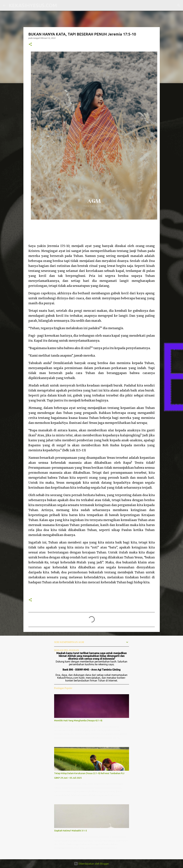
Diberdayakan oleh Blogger (91, 864)
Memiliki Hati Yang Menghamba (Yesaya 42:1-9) (78, 721)
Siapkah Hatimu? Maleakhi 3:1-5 (70, 831)
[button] (30, 44)
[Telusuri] (61, 5)
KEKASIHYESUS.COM (33, 5)
